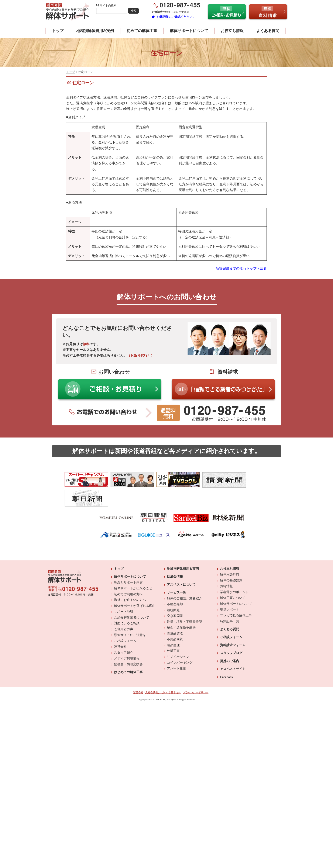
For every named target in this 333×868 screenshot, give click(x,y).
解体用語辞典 (230, 553)
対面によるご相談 (127, 602)
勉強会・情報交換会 (128, 643)
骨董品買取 (175, 612)
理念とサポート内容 (128, 561)
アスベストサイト (233, 647)
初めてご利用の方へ (128, 573)
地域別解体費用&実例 (95, 31)
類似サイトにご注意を (130, 613)
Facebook (227, 656)
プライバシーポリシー (196, 671)
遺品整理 (173, 624)
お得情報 (226, 565)
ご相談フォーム (125, 619)
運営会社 (120, 625)
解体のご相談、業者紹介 (184, 577)
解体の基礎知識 (231, 559)
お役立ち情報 (232, 31)
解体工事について (233, 576)
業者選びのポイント (234, 571)
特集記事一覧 (230, 600)
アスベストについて (181, 563)
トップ (58, 31)
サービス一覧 (176, 571)
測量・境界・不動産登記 (184, 600)
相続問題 (173, 589)
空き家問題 (175, 594)
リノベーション (178, 635)
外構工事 (173, 629)
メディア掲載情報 (127, 637)
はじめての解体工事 (128, 651)
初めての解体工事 (142, 31)
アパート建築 (176, 647)
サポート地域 (124, 590)
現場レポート (230, 588)
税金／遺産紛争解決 (181, 606)
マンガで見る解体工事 (236, 594)
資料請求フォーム (233, 624)
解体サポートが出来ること (133, 567)
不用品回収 (175, 618)
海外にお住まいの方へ (130, 578)
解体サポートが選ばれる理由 (135, 584)
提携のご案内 (230, 640)
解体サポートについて (189, 31)
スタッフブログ (231, 632)
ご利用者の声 (124, 608)
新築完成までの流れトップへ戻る (241, 268)
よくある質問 (268, 31)
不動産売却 (175, 583)
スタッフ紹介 (124, 631)
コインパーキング (180, 641)
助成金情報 (175, 555)
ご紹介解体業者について (132, 596)
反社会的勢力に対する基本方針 (163, 671)
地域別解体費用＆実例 (183, 547)
